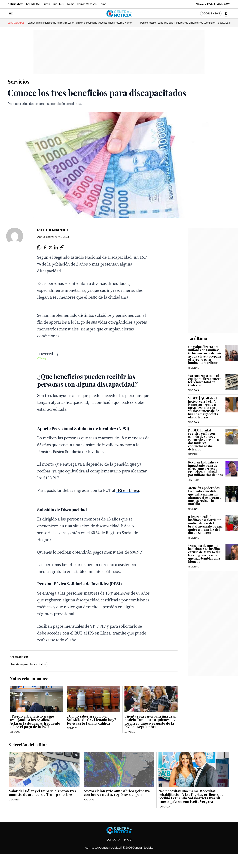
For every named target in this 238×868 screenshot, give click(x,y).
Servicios (19, 81)
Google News (211, 13)
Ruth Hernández (53, 230)
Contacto (113, 840)
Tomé (103, 4)
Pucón (46, 4)
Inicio (128, 840)
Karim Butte (33, 4)
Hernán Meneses (87, 4)
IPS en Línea (128, 490)
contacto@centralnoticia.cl (103, 848)
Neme (71, 4)
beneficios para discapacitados (29, 664)
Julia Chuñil (59, 4)
